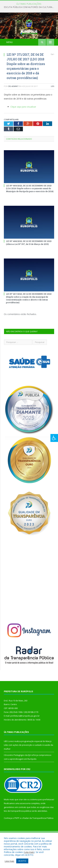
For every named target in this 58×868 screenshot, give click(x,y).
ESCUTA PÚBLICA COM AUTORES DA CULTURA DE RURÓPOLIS (30, 7)
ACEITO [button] (22, 861)
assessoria (25, 819)
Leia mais (29, 852)
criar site (23, 815)
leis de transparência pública (17, 826)
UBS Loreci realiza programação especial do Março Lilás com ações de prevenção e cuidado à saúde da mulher (28, 761)
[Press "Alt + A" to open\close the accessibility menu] (54, 438)
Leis (53, 102)
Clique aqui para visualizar (23, 122)
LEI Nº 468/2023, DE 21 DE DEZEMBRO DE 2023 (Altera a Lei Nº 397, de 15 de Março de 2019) (29, 258)
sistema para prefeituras (42, 815)
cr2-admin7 (13, 102)
